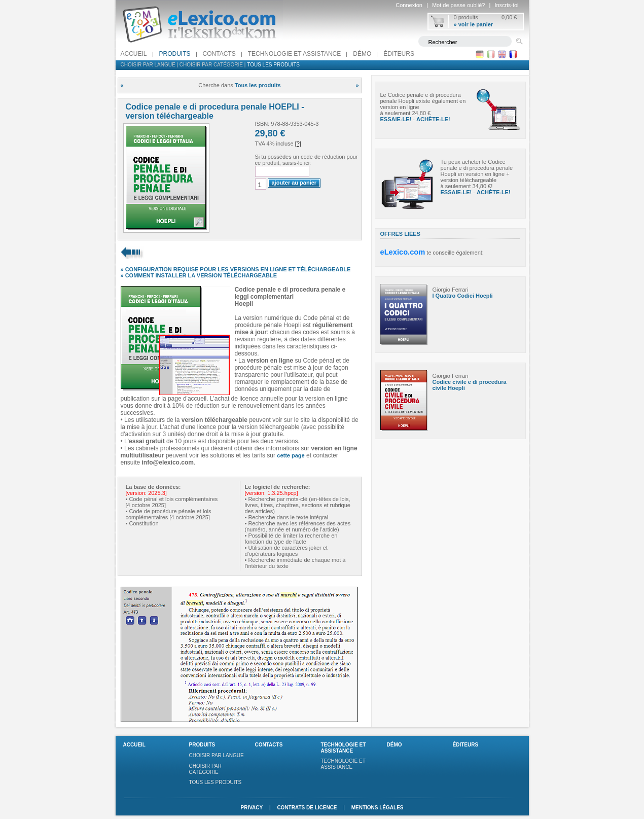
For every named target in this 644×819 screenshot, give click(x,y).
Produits (175, 54)
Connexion (409, 5)
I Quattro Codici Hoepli (463, 296)
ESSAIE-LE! (396, 119)
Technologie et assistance (295, 54)
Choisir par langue (148, 65)
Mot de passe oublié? (459, 5)
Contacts (219, 54)
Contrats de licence (307, 808)
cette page (291, 455)
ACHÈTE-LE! (433, 119)
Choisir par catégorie (211, 65)
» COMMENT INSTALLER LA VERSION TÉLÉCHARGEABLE (199, 275)
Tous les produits (273, 65)
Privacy (252, 808)
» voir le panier (474, 24)
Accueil (134, 54)
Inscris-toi (506, 5)
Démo (362, 54)
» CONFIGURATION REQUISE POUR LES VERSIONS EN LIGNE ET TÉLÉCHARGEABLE (236, 269)
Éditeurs (399, 54)
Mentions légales (378, 808)
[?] (298, 144)
